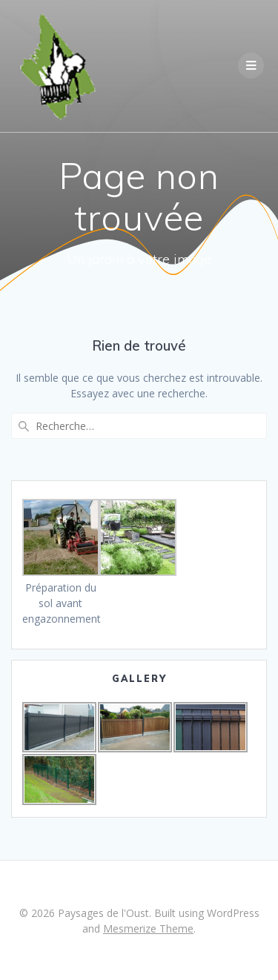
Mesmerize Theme (148, 928)
